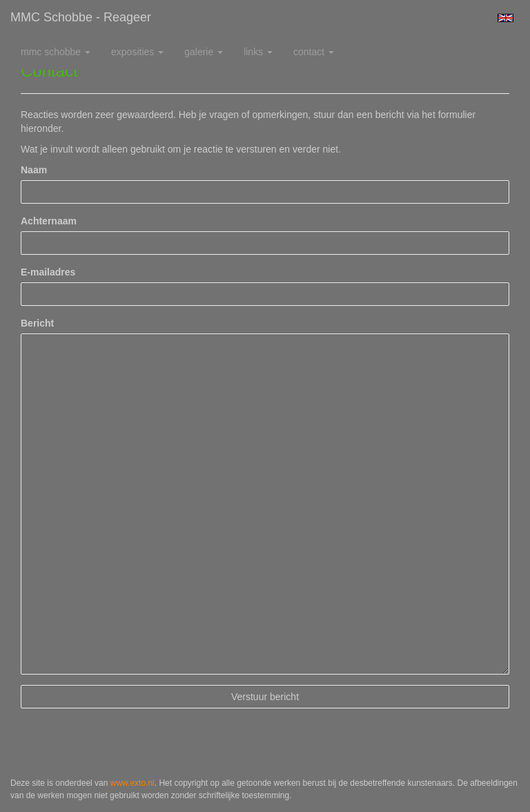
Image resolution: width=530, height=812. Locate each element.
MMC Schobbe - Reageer (81, 17)
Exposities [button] (137, 52)
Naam (34, 170)
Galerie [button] (204, 52)
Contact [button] (314, 52)
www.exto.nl (132, 783)
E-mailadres (48, 272)
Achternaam (49, 221)
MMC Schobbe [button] (56, 52)
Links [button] (258, 52)
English (506, 18)
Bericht (37, 323)
